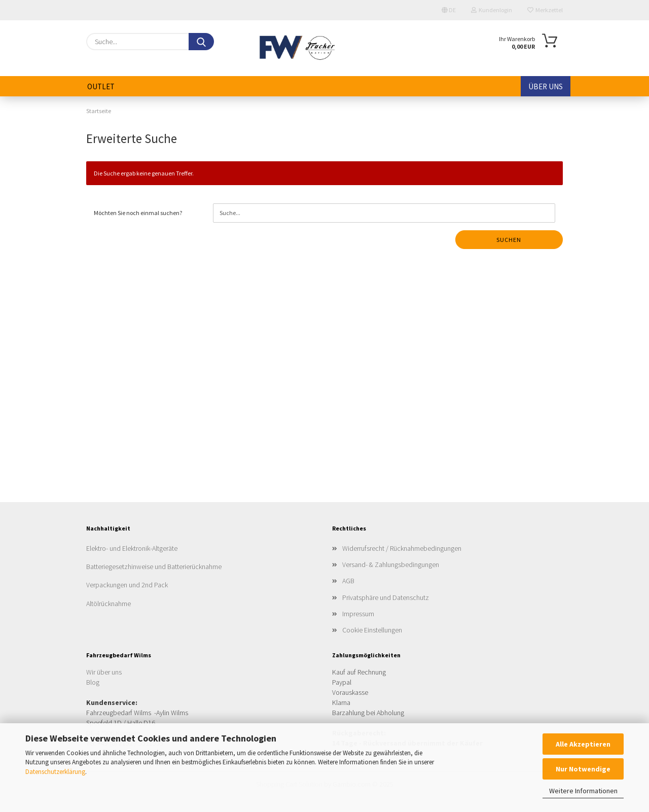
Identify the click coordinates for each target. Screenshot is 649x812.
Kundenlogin (492, 10)
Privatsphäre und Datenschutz (386, 597)
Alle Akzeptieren (583, 744)
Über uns (546, 86)
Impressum (358, 614)
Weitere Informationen (583, 791)
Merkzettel (545, 10)
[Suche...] (201, 42)
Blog (93, 682)
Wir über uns (104, 672)
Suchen (509, 240)
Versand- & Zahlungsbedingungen (391, 564)
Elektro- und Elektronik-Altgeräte (132, 548)
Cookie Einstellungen (372, 630)
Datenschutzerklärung (55, 772)
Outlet (101, 86)
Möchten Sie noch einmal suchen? (138, 213)
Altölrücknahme (109, 604)
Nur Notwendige (583, 769)
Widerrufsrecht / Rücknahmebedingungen (402, 548)
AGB (348, 581)
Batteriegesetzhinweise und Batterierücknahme (154, 567)
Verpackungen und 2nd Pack (127, 585)
